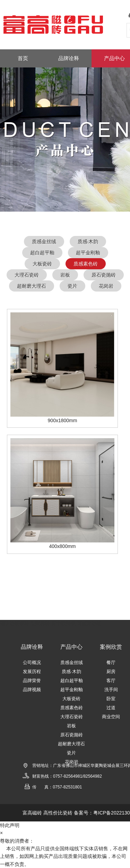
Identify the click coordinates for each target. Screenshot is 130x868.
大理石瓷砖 (27, 275)
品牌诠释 (32, 647)
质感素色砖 (86, 264)
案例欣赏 (111, 647)
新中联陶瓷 (63, 624)
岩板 (65, 275)
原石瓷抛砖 (104, 275)
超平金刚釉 (88, 253)
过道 (111, 708)
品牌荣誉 (32, 681)
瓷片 (72, 286)
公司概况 (32, 662)
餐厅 (111, 662)
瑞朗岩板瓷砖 (15, 624)
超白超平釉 (42, 253)
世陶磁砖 (40, 624)
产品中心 (71, 647)
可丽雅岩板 (89, 624)
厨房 (111, 672)
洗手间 (111, 690)
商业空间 (111, 717)
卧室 (111, 699)
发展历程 (32, 672)
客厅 (111, 681)
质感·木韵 (88, 241)
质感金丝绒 (44, 241)
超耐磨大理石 (32, 286)
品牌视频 (32, 690)
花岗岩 (106, 286)
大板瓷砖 (42, 264)
